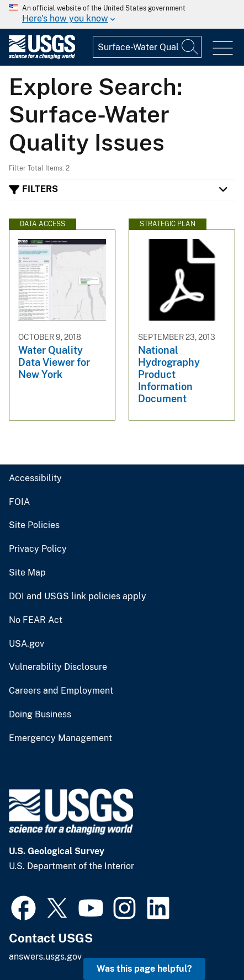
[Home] (42, 57)
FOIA (19, 502)
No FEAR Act (36, 620)
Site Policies (34, 525)
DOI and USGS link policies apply (78, 596)
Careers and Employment (61, 691)
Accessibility (35, 478)
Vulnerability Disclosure (58, 667)
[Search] (190, 47)
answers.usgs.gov (45, 957)
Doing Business (40, 715)
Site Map (27, 573)
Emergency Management (60, 738)
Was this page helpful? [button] (144, 969)
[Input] (147, 47)
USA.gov (26, 644)
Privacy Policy (38, 549)
